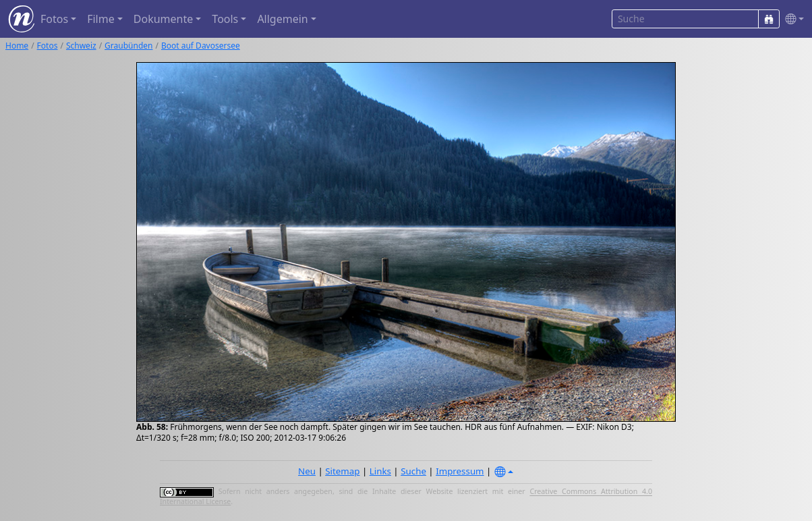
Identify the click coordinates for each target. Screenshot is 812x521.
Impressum (460, 471)
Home (17, 46)
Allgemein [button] (282, 19)
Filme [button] (101, 19)
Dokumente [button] (163, 19)
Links (380, 471)
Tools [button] (225, 19)
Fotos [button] (54, 19)
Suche (413, 471)
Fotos (48, 46)
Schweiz (81, 46)
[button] (792, 19)
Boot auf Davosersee (201, 46)
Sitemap (342, 471)
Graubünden (128, 46)
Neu (307, 471)
